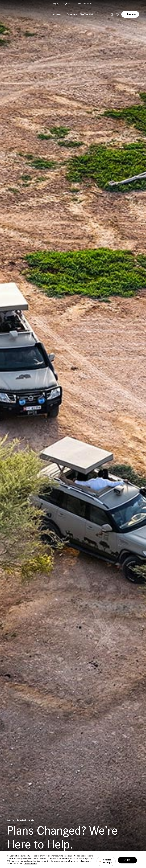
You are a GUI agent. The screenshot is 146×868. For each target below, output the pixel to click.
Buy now (131, 14)
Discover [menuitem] (57, 14)
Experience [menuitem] (72, 14)
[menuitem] (87, 4)
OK (129, 864)
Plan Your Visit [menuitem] (87, 14)
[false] (112, 14)
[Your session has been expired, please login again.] (117, 14)
